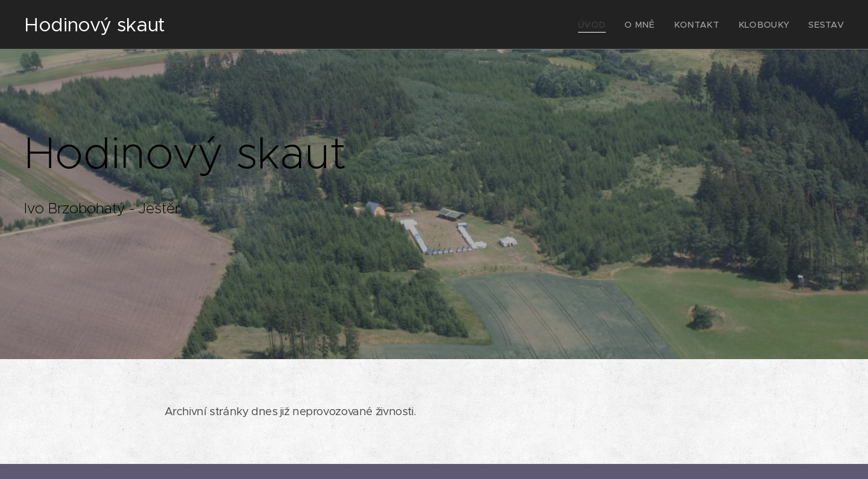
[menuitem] (614, 25)
